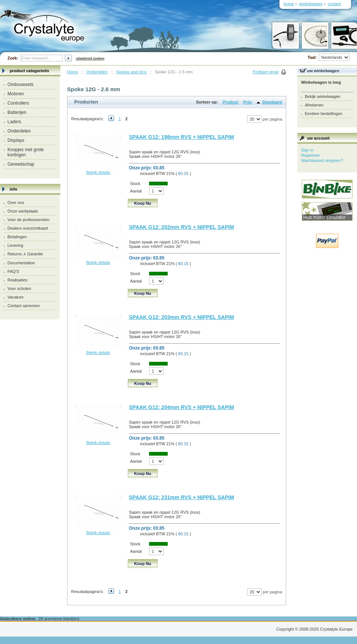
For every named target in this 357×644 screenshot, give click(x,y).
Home (72, 72)
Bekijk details (98, 172)
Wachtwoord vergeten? (322, 160)
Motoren (16, 94)
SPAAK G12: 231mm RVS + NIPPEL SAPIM (181, 497)
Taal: (328, 57)
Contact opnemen (24, 306)
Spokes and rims (131, 72)
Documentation (21, 263)
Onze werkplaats (23, 211)
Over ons (16, 203)
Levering (15, 245)
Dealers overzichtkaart (28, 228)
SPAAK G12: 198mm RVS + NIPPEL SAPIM (181, 137)
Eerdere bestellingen (324, 114)
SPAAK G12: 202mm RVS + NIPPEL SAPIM (181, 227)
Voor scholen (19, 288)
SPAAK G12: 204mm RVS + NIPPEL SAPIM (181, 407)
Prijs (247, 102)
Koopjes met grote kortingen (26, 152)
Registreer (311, 155)
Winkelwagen (311, 4)
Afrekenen (314, 105)
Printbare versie (266, 72)
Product (231, 102)
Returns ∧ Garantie (25, 254)
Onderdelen (19, 131)
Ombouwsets (20, 85)
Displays (16, 140)
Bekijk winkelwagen (323, 96)
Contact (334, 4)
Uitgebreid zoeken (90, 58)
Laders (14, 122)
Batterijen (17, 112)
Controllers (18, 103)
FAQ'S (13, 271)
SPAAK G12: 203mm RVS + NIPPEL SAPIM (181, 317)
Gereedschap (21, 164)
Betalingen (17, 237)
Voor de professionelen (29, 220)
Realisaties (18, 280)
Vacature (15, 297)
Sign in (307, 150)
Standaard (272, 102)
